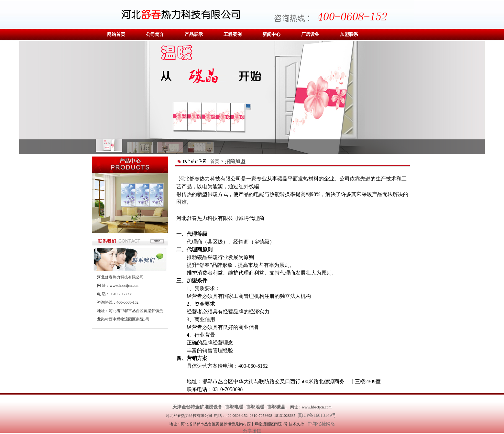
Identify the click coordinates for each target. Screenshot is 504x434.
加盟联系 (349, 34)
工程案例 (233, 34)
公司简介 (155, 34)
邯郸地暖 (255, 407)
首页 (215, 162)
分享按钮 (252, 431)
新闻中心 (271, 34)
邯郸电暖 (234, 407)
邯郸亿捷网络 (322, 424)
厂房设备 (310, 34)
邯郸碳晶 (276, 407)
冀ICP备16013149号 (318, 415)
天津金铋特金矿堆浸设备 (197, 407)
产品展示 (194, 34)
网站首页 (116, 34)
